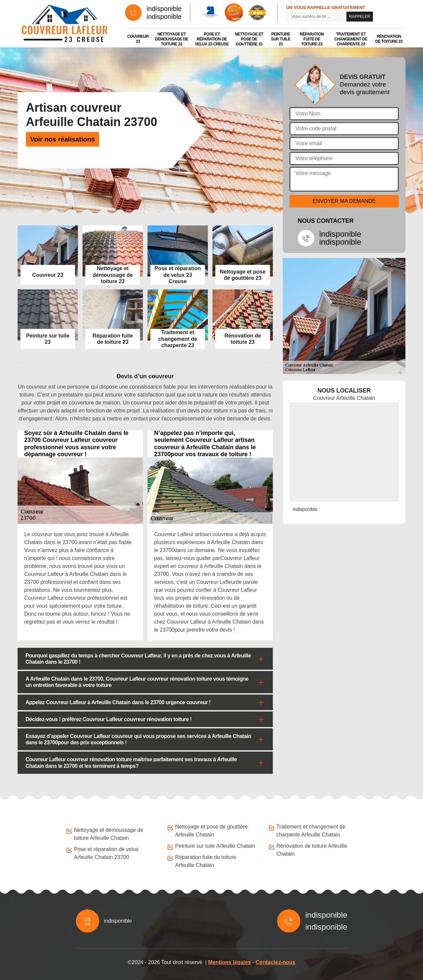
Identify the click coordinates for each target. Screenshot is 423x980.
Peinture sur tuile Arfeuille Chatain (215, 846)
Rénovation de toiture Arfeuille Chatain (312, 850)
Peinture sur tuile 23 (281, 39)
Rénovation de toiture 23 (389, 39)
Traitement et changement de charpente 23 (351, 39)
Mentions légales (230, 962)
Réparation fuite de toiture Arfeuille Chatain (206, 861)
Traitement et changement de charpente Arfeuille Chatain (311, 831)
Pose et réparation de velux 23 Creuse (212, 39)
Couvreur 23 (138, 39)
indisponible (164, 9)
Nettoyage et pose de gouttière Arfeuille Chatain (211, 831)
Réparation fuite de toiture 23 (312, 39)
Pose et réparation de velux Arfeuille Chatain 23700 (106, 853)
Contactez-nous (275, 962)
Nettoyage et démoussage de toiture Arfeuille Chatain (109, 834)
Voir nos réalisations (62, 139)
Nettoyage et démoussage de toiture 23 (172, 39)
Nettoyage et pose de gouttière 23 (249, 39)
